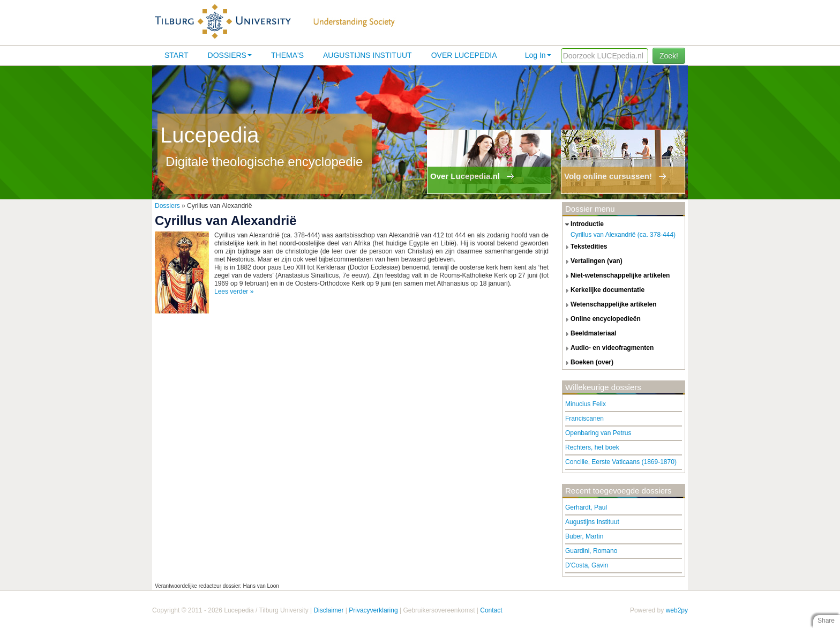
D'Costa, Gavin (587, 565)
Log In (538, 55)
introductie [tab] (583, 225)
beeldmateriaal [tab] (589, 334)
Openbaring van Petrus (598, 433)
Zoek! (669, 56)
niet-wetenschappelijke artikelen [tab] (616, 276)
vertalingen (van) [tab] (592, 261)
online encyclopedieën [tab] (602, 319)
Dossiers (230, 55)
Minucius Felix (586, 404)
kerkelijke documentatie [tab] (603, 290)
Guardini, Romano (591, 551)
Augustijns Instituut (367, 55)
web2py (677, 610)
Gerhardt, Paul (586, 507)
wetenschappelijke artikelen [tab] (610, 305)
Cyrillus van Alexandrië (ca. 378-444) (623, 235)
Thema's (287, 55)
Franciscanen (584, 418)
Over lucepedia (464, 55)
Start (177, 55)
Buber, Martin (584, 536)
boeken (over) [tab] (588, 363)
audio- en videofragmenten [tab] (608, 348)
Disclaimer (328, 610)
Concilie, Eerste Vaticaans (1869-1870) (621, 462)
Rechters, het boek (592, 447)
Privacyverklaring (373, 610)
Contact (491, 610)
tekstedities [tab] (585, 247)
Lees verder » (234, 291)
